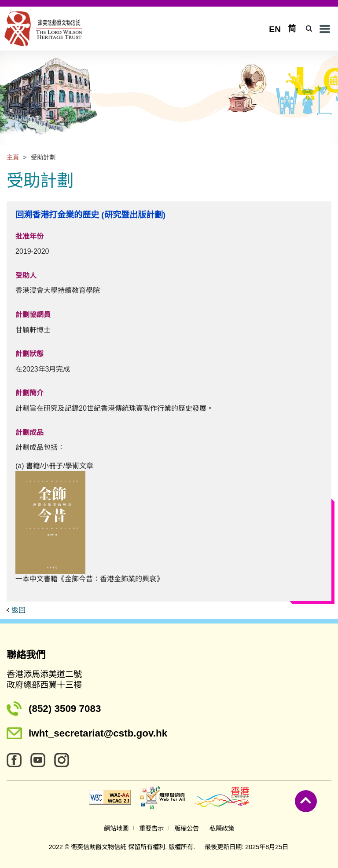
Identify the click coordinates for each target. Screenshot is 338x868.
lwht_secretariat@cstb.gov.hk (98, 733)
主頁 (13, 157)
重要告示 (151, 828)
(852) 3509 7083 (65, 709)
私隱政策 (222, 828)
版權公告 (187, 828)
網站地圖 (116, 828)
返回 (18, 610)
